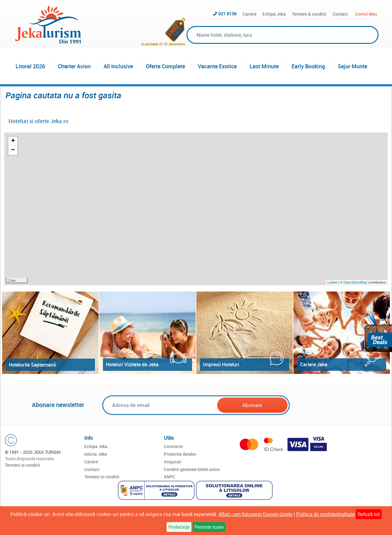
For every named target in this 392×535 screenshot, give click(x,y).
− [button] (13, 150)
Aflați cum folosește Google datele (255, 514)
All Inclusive (118, 66)
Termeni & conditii (309, 14)
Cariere (249, 14)
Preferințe (179, 527)
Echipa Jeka (274, 14)
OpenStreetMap (356, 282)
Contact (340, 14)
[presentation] (337, 405)
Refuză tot (369, 514)
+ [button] (13, 141)
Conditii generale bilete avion (192, 469)
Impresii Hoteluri (221, 364)
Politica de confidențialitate (325, 514)
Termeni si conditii (23, 465)
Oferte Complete (165, 66)
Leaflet (332, 282)
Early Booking (308, 66)
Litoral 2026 (30, 66)
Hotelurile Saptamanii (32, 365)
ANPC (170, 477)
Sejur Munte (352, 66)
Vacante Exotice (217, 66)
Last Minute (264, 66)
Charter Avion (74, 66)
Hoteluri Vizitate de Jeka (132, 364)
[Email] (160, 405)
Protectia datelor (180, 454)
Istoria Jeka (96, 454)
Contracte (173, 446)
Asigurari (173, 462)
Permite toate (209, 527)
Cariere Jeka (314, 364)
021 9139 (227, 14)
